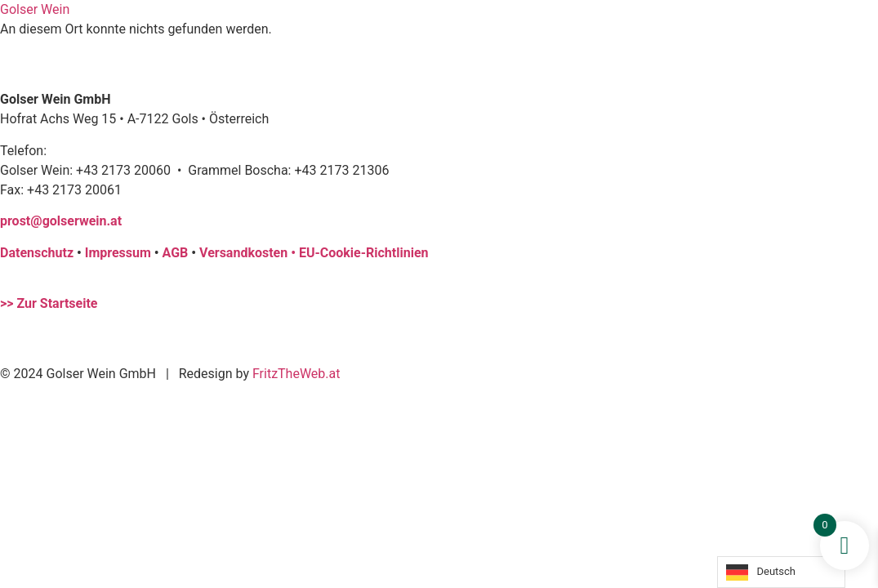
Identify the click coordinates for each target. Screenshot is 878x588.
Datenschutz (37, 253)
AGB (176, 253)
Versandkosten (245, 253)
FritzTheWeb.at (296, 374)
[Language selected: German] (781, 572)
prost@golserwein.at (61, 221)
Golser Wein (35, 9)
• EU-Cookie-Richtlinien (359, 253)
